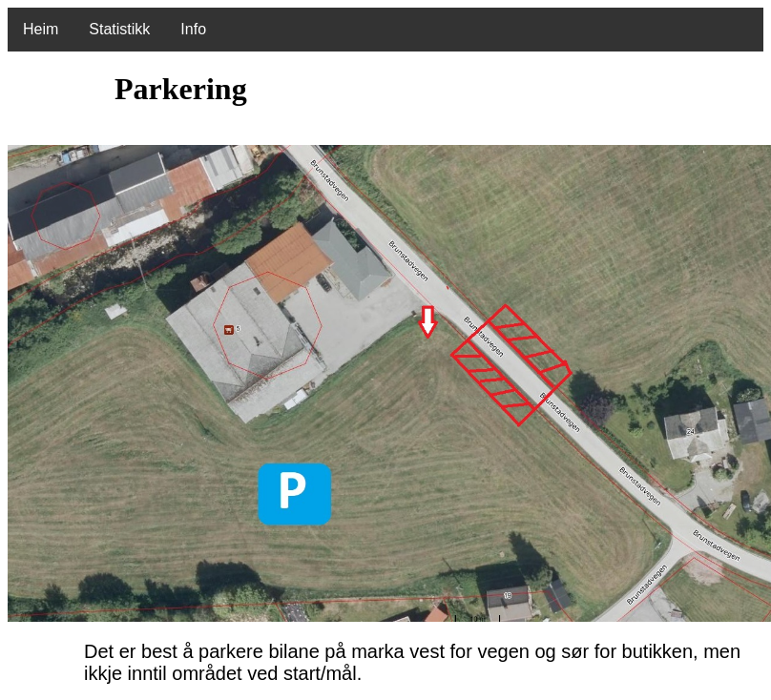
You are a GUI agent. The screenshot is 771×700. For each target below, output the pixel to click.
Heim (41, 29)
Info (193, 29)
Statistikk (119, 29)
